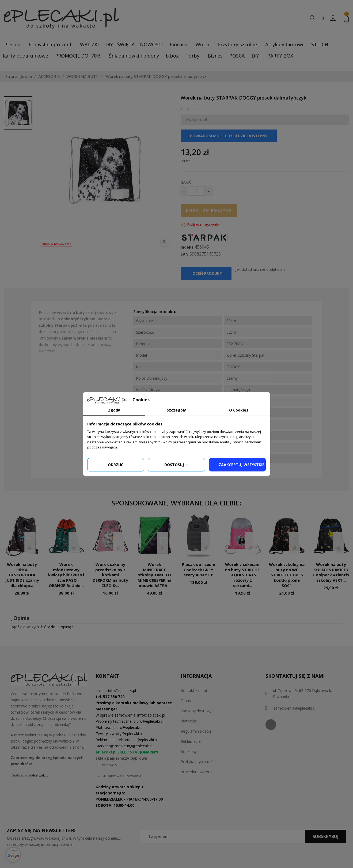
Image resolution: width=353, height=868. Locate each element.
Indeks (187, 247)
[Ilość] (197, 191)
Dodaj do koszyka (209, 210)
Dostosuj (177, 465)
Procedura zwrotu (196, 772)
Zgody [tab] (114, 410)
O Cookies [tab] (239, 410)
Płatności (189, 721)
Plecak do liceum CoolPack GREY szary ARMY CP (199, 570)
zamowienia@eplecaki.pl (295, 708)
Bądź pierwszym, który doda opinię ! (42, 627)
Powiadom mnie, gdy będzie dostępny (229, 136)
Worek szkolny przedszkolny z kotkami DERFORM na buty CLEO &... (110, 575)
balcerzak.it (38, 775)
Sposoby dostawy (196, 711)
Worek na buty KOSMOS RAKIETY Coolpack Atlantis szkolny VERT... (331, 572)
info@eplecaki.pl (122, 690)
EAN (185, 254)
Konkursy (189, 751)
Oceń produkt (206, 273)
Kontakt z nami (194, 690)
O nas (186, 701)
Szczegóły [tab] (176, 410)
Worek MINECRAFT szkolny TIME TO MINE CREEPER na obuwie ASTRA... (154, 575)
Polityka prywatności (198, 762)
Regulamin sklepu (196, 731)
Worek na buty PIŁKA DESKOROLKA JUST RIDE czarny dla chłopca (22, 575)
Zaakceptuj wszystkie (242, 465)
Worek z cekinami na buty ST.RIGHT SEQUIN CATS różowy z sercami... (243, 575)
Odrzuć (116, 465)
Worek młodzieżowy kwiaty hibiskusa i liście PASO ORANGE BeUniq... (66, 575)
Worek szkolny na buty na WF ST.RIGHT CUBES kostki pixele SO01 (287, 575)
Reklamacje (191, 741)
